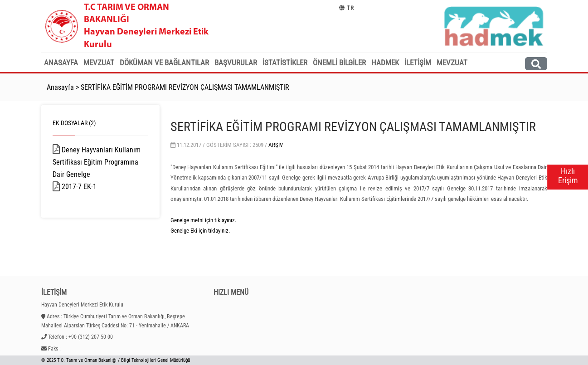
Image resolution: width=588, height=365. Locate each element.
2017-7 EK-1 (91, 187)
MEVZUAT (452, 63)
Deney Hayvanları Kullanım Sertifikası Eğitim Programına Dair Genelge (97, 162)
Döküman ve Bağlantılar (164, 63)
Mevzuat (99, 63)
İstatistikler (285, 63)
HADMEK (385, 63)
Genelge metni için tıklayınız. (203, 220)
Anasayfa (61, 63)
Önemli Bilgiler (339, 63)
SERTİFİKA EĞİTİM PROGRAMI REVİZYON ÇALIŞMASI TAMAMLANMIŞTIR (185, 87)
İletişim (418, 63)
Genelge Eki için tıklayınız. (200, 231)
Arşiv (276, 145)
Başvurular (236, 63)
